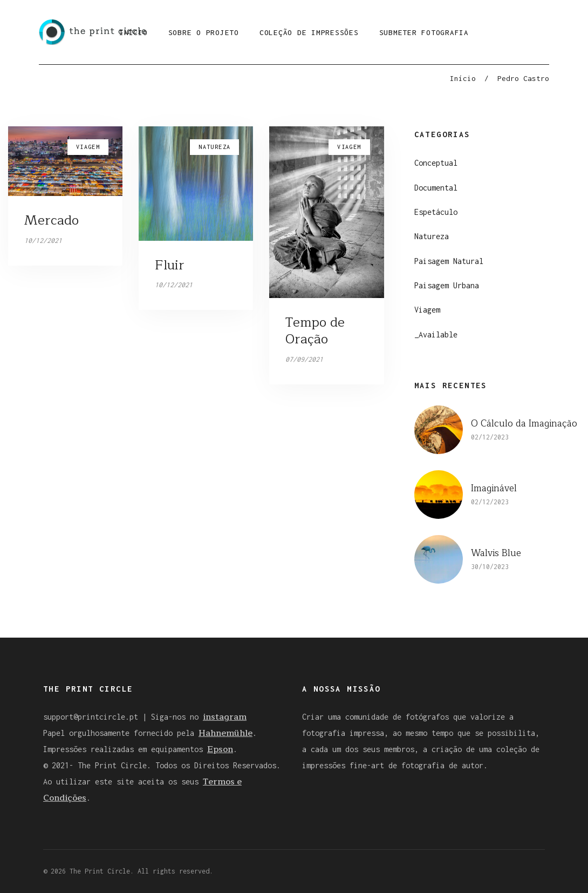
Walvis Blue (496, 553)
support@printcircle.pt (91, 717)
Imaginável (494, 488)
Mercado (52, 220)
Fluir (170, 265)
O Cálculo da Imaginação (524, 424)
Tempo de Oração (315, 331)
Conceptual (436, 163)
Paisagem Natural (449, 261)
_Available (436, 334)
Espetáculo (436, 212)
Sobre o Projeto (204, 32)
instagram (225, 717)
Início (463, 78)
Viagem (427, 310)
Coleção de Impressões (309, 32)
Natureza (432, 236)
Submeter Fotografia (424, 32)
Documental (436, 188)
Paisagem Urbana (447, 285)
